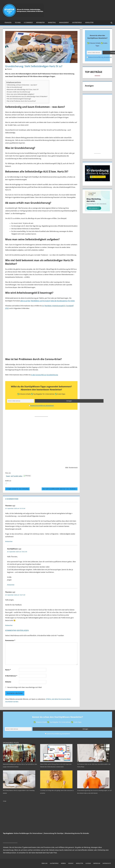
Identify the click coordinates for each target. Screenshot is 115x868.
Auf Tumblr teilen (17, 475)
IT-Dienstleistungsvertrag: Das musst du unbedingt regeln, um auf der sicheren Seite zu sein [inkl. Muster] (95, 794)
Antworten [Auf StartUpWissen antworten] (11, 584)
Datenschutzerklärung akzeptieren (42, 405)
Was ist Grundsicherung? (15, 87)
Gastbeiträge (77, 23)
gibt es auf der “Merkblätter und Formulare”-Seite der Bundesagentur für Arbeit (48, 301)
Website (8, 681)
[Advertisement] (42, 439)
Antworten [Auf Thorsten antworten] (9, 541)
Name (8, 669)
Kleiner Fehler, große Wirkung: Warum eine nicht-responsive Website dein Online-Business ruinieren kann (57, 765)
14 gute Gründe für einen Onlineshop (18, 488)
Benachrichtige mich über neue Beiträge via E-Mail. (25, 687)
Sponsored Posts (11, 742)
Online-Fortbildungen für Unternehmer (28, 837)
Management (64, 23)
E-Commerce (28, 23)
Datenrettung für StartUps (54, 837)
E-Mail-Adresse (11, 675)
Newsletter (89, 23)
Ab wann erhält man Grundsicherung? (19, 92)
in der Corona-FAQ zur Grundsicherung (44, 375)
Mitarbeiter (40, 23)
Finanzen (8, 23)
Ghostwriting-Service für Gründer (77, 837)
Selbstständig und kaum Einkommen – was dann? (22, 85)
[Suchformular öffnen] (111, 23)
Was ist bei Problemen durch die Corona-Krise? (21, 101)
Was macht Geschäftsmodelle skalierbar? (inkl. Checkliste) (59, 488)
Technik (18, 23)
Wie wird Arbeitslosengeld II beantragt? (19, 99)
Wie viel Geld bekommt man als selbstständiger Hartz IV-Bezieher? (27, 97)
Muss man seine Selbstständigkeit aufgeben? (21, 94)
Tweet (8, 475)
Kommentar (10, 640)
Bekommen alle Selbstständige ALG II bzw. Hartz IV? (23, 90)
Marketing (52, 23)
